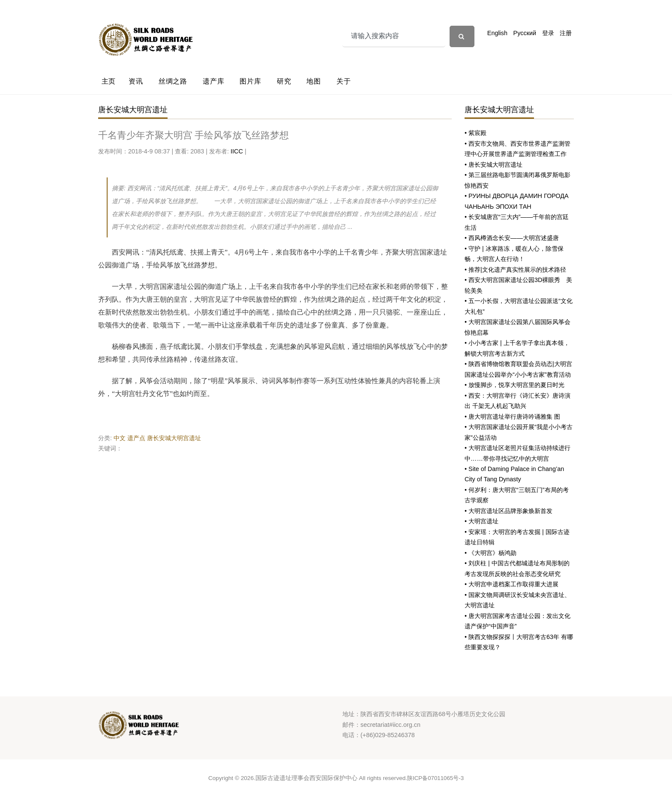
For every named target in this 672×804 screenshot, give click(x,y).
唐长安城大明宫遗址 (174, 438)
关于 (344, 81)
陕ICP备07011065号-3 (435, 778)
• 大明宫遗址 (481, 521)
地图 (314, 81)
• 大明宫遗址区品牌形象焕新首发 (508, 511)
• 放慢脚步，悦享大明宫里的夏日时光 (514, 385)
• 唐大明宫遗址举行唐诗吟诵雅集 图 (512, 417)
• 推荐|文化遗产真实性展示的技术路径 (515, 270)
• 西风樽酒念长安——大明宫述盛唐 (512, 238)
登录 (548, 33)
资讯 (136, 81)
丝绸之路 (173, 81)
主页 (109, 81)
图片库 (250, 81)
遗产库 (213, 81)
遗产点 (136, 438)
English (497, 33)
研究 (284, 81)
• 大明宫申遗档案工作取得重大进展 (511, 584)
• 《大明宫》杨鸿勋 (490, 553)
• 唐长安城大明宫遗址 (493, 165)
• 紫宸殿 (475, 133)
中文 (120, 438)
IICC (237, 151)
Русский (525, 33)
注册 (566, 33)
